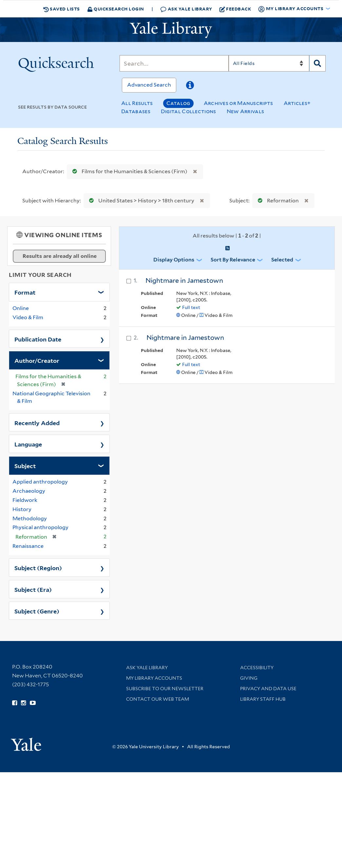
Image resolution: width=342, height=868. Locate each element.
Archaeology (29, 491)
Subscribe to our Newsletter (165, 689)
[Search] (174, 63)
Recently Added (37, 423)
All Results (137, 103)
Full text (191, 307)
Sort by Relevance (233, 260)
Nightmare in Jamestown (184, 280)
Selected (282, 260)
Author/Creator (37, 360)
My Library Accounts (154, 678)
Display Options (174, 260)
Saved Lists (62, 9)
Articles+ (297, 103)
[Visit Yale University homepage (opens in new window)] (26, 742)
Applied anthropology (40, 482)
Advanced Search (149, 85)
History (22, 509)
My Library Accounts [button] (291, 9)
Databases (136, 111)
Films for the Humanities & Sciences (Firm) (128, 171)
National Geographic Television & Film (51, 397)
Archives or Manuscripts (238, 103)
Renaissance (28, 546)
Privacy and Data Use (268, 689)
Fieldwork (25, 500)
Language (28, 444)
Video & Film (28, 317)
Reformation (277, 201)
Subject (25, 465)
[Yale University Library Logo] (171, 30)
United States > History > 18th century (140, 201)
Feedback (235, 9)
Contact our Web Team (158, 699)
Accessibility (257, 668)
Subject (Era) (33, 589)
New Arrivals (246, 111)
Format (25, 292)
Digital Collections (189, 111)
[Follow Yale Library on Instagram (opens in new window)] (23, 703)
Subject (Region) (38, 568)
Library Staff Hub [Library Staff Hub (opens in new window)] (263, 699)
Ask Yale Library (186, 9)
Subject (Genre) (37, 611)
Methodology (30, 518)
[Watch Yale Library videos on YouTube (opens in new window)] (33, 703)
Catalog (178, 103)
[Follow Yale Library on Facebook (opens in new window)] (15, 703)
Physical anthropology (40, 527)
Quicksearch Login (116, 9)
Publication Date (38, 339)
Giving (249, 678)
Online (21, 308)
